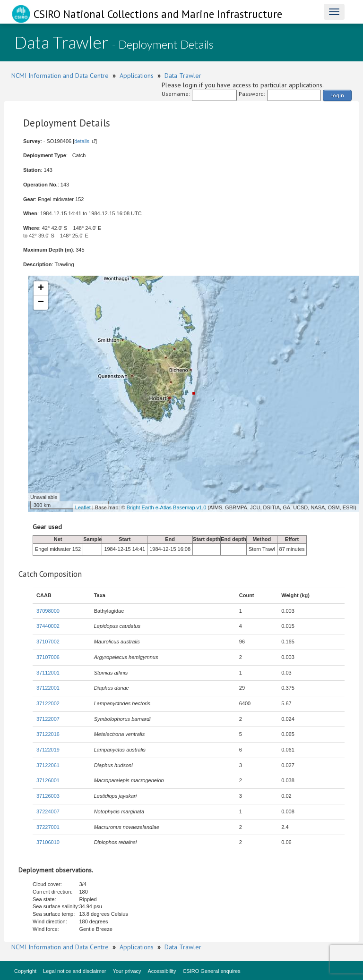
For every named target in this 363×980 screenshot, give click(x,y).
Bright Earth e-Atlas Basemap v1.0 (167, 507)
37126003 (48, 796)
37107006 (48, 657)
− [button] (41, 303)
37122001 (48, 688)
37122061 (48, 765)
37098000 (48, 611)
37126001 (48, 780)
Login (337, 95)
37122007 (48, 719)
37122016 (48, 734)
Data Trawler (183, 76)
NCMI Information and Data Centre (60, 76)
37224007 (48, 811)
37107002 (48, 642)
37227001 (48, 827)
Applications (137, 76)
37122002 (48, 703)
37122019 (48, 750)
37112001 (48, 673)
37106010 (48, 842)
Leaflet (83, 507)
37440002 (48, 626)
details (82, 141)
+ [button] (41, 288)
